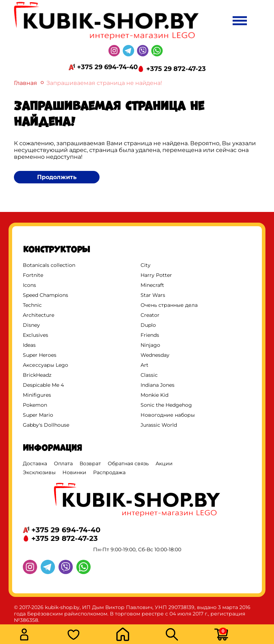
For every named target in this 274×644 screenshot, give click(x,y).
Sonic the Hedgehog (166, 405)
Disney (31, 325)
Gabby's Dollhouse (46, 425)
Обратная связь (128, 463)
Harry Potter (156, 275)
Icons (29, 285)
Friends (150, 335)
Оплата (63, 463)
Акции (164, 463)
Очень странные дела (169, 305)
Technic (32, 305)
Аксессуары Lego (45, 365)
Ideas (29, 345)
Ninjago (150, 345)
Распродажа (109, 472)
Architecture (39, 315)
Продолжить (57, 177)
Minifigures (37, 395)
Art (144, 365)
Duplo (148, 325)
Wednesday (155, 355)
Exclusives (35, 335)
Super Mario (38, 415)
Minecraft (152, 285)
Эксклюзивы (39, 472)
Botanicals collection (49, 265)
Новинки (74, 472)
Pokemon (35, 405)
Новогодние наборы (168, 415)
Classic (149, 375)
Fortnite (33, 275)
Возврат (90, 463)
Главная (26, 83)
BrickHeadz (37, 375)
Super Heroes (40, 355)
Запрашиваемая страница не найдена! (104, 83)
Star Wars (153, 295)
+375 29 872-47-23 (176, 69)
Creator (150, 315)
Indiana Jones (158, 385)
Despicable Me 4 (43, 385)
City (146, 265)
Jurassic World (159, 425)
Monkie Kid (154, 395)
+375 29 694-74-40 (107, 67)
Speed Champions (45, 295)
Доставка (35, 463)
